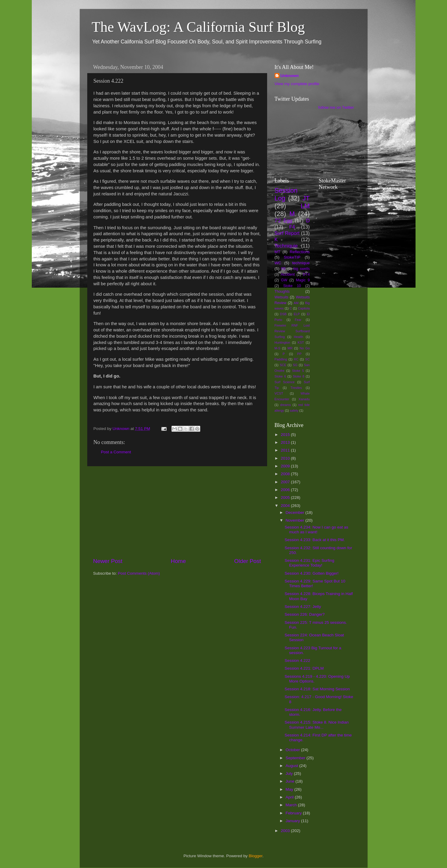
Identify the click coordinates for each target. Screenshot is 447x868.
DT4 (306, 274)
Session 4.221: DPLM (304, 668)
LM (305, 206)
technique (301, 263)
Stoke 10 (292, 286)
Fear (298, 320)
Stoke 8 (299, 376)
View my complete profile (297, 84)
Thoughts (282, 292)
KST (301, 342)
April (290, 797)
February (294, 813)
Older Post (247, 561)
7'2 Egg (283, 221)
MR (290, 348)
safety (294, 410)
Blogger (256, 856)
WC (278, 263)
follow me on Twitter (336, 107)
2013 (286, 442)
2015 (286, 435)
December (296, 513)
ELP (297, 314)
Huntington (282, 342)
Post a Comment (116, 452)
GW (284, 280)
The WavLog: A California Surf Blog (198, 27)
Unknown (290, 76)
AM (296, 303)
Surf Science (285, 382)
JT (306, 198)
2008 (286, 474)
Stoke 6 (280, 376)
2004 (286, 506)
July (290, 773)
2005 (286, 498)
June (291, 781)
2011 (286, 450)
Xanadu (304, 399)
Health (298, 337)
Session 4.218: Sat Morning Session (317, 689)
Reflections (300, 252)
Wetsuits (282, 297)
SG (295, 365)
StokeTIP (292, 257)
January (294, 821)
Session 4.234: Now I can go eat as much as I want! (316, 530)
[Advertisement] (177, 512)
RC (296, 359)
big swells (302, 269)
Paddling (281, 359)
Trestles (296, 388)
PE (283, 269)
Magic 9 (303, 280)
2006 (286, 490)
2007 (286, 482)
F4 (292, 227)
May (290, 789)
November (296, 520)
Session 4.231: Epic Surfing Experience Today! (309, 563)
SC (307, 359)
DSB (283, 314)
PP (299, 354)
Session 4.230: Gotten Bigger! (311, 573)
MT (278, 252)
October (294, 750)
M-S (278, 348)
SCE (283, 365)
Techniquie (286, 246)
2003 (286, 831)
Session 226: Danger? (305, 614)
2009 (286, 466)
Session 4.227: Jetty (303, 607)
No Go (305, 348)
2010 (286, 458)
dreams (285, 405)
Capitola (304, 308)
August (293, 766)
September (296, 758)
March (292, 805)
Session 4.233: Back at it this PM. (315, 540)
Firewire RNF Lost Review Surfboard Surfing (292, 331)
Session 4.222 (297, 661)
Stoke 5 (298, 371)
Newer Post (108, 561)
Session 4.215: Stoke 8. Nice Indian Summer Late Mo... (317, 725)
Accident (288, 274)
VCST (279, 393)
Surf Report (287, 233)
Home (178, 561)
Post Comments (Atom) (139, 573)
